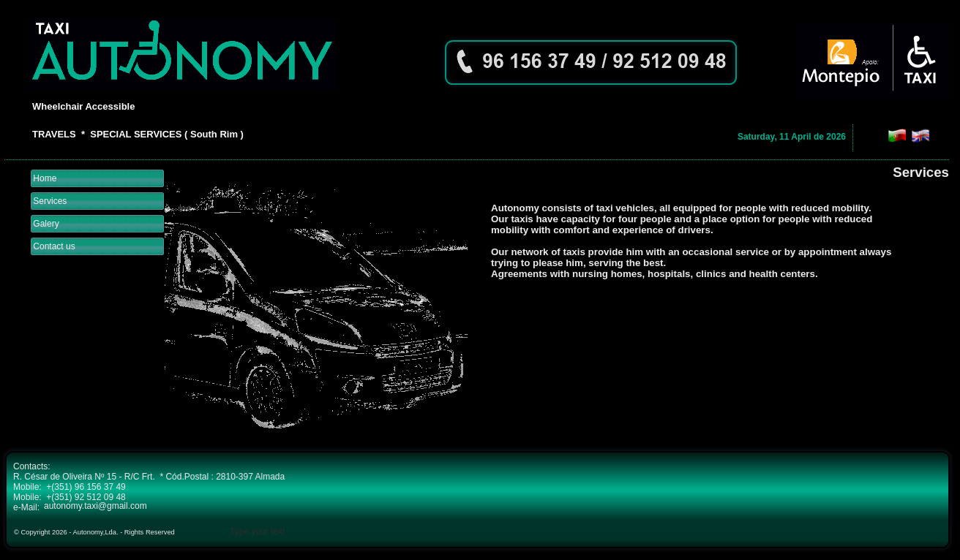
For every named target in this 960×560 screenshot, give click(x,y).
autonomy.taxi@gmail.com (95, 506)
